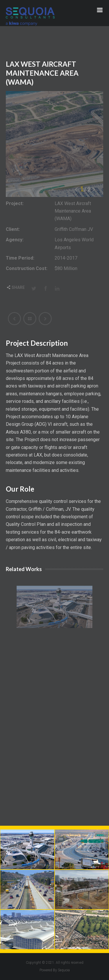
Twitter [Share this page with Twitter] (34, 288)
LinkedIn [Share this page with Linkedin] (57, 288)
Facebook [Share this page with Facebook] (46, 288)
